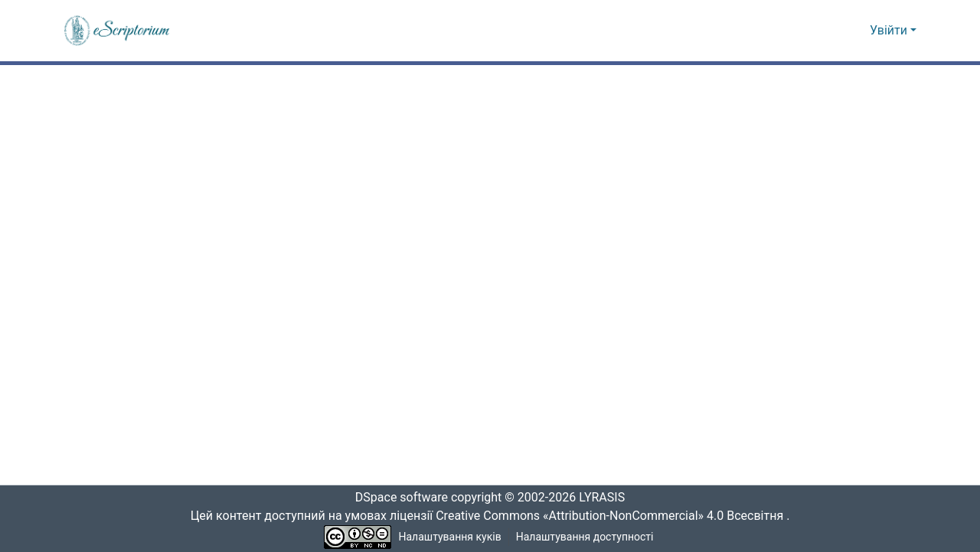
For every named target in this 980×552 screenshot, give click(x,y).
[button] (118, 31)
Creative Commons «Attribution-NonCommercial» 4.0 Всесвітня (614, 516)
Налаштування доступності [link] (585, 537)
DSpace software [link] (397, 498)
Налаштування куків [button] (450, 537)
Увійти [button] (890, 31)
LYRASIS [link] (606, 498)
